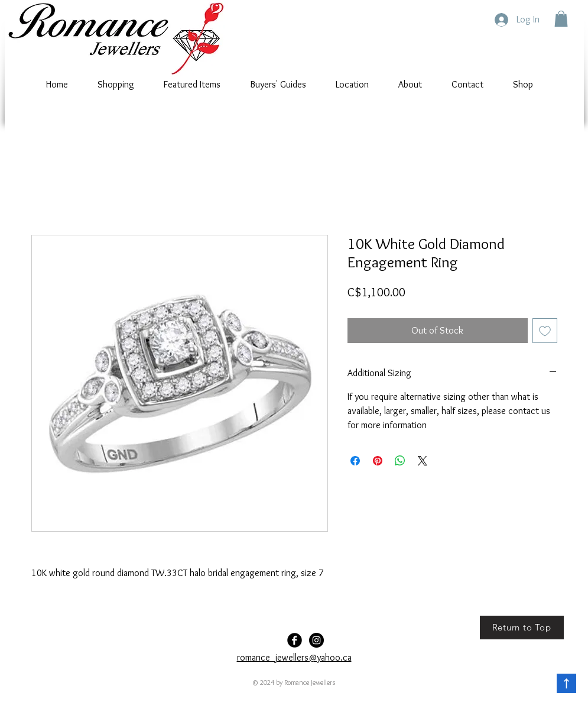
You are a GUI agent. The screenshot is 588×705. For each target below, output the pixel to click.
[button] (561, 19)
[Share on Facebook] (355, 461)
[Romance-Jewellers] (316, 640)
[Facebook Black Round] (295, 640)
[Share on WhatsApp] (400, 461)
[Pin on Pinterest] (378, 461)
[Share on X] (423, 461)
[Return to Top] (522, 628)
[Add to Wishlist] (545, 331)
